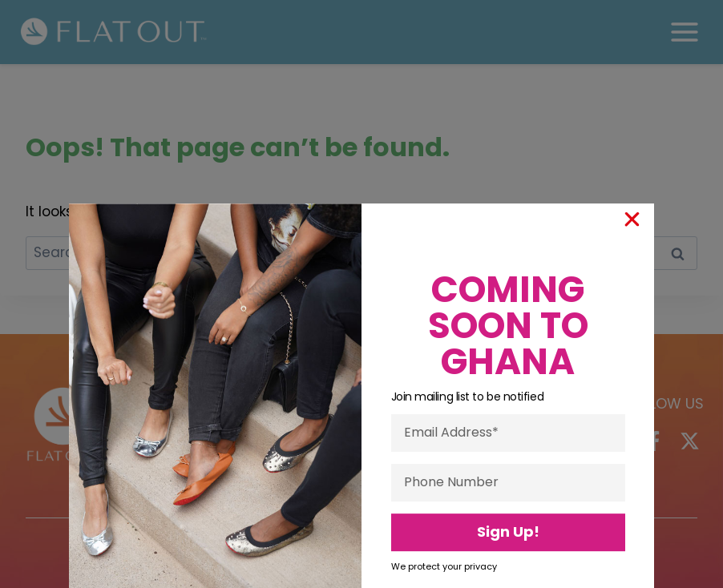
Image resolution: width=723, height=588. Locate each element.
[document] (361, 294)
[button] (632, 318)
